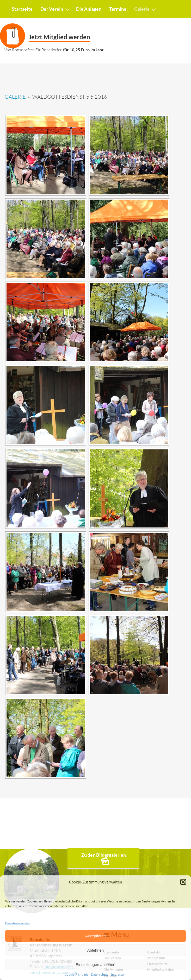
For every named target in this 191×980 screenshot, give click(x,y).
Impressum (119, 975)
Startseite (22, 9)
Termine (118, 9)
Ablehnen (95, 950)
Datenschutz (100, 975)
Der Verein (52, 9)
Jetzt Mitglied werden (59, 37)
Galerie (142, 9)
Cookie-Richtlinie (76, 975)
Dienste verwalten (17, 923)
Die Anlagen (89, 9)
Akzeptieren (95, 936)
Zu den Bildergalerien (104, 858)
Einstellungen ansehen (96, 965)
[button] (183, 882)
